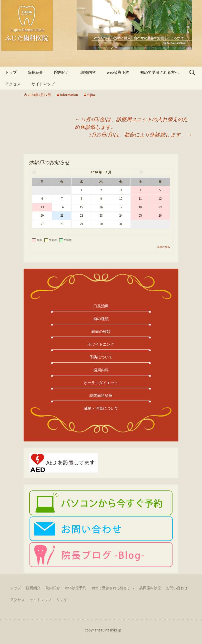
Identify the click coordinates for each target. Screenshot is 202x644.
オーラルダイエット (101, 383)
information (69, 95)
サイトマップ (41, 600)
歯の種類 (101, 319)
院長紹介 (35, 72)
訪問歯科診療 (101, 395)
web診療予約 (118, 72)
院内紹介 (62, 72)
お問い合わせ (177, 588)
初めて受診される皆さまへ (113, 588)
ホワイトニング (101, 344)
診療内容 (88, 72)
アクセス (17, 600)
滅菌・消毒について (101, 408)
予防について (101, 357)
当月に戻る (164, 247)
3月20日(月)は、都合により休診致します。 (140, 135)
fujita (91, 95)
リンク (62, 600)
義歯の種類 (101, 331)
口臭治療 (101, 306)
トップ (11, 72)
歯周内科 (101, 370)
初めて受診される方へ (159, 72)
